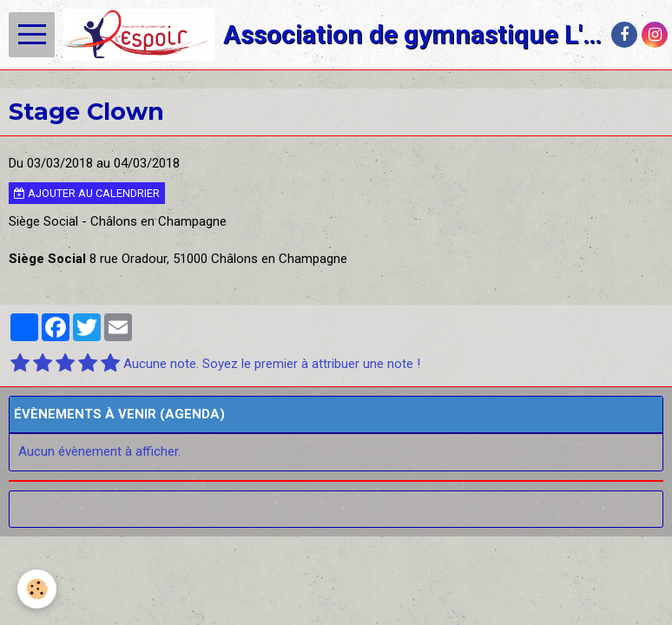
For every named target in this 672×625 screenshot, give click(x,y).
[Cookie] (37, 589)
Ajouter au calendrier (87, 193)
